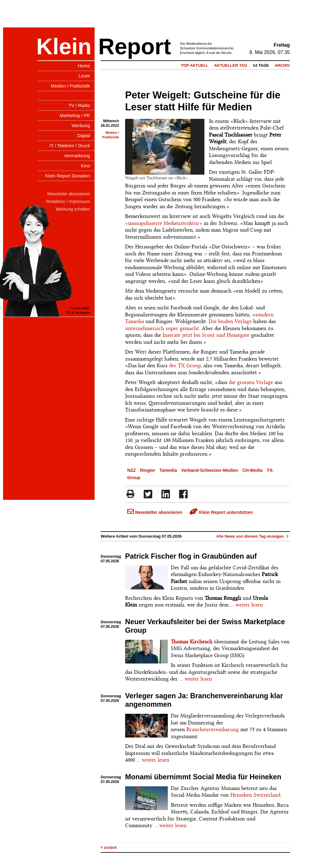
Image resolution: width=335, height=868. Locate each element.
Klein (64, 46)
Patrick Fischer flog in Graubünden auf (191, 556)
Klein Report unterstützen (221, 512)
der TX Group (185, 365)
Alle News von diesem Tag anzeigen (253, 536)
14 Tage (261, 65)
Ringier (148, 470)
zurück (109, 847)
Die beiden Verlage (230, 321)
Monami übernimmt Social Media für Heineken (203, 777)
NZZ (131, 470)
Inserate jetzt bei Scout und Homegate (206, 335)
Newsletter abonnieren (155, 512)
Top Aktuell (195, 65)
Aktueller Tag (231, 65)
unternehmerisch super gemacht (162, 328)
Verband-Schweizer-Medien (210, 470)
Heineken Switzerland (255, 795)
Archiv (282, 65)
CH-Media (252, 470)
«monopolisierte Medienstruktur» (164, 223)
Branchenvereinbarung (213, 729)
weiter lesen (249, 605)
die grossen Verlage (251, 382)
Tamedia (168, 470)
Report (135, 46)
